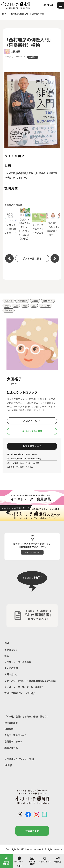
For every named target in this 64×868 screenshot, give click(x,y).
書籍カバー (48, 301)
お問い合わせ (11, 674)
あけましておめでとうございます (39, 224)
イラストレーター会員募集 (18, 662)
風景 (25, 305)
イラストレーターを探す (19, 862)
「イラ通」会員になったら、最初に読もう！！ (28, 716)
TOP (7, 643)
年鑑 (7, 656)
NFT (8, 765)
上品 (34, 305)
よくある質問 (11, 668)
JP (45, 5)
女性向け (9, 301)
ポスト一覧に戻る (32, 258)
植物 (7, 305)
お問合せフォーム (32, 446)
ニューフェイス (45, 859)
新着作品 (58, 859)
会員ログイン (32, 831)
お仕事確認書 (11, 723)
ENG (51, 5)
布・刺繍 (9, 310)
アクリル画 (46, 305)
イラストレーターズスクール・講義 (23, 687)
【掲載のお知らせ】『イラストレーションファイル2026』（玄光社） (25, 224)
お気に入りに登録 (32, 431)
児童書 (35, 301)
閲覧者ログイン (6, 861)
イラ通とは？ (11, 650)
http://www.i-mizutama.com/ (24, 458)
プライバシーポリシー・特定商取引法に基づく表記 (30, 681)
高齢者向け (22, 301)
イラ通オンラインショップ (19, 759)
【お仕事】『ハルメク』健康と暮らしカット (53, 224)
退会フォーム (11, 748)
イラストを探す (32, 861)
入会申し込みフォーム (16, 735)
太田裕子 (16, 51)
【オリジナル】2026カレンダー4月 (11, 224)
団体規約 (9, 729)
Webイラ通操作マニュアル (19, 693)
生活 (16, 305)
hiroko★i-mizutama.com (22, 454)
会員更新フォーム (13, 741)
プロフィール (31, 421)
